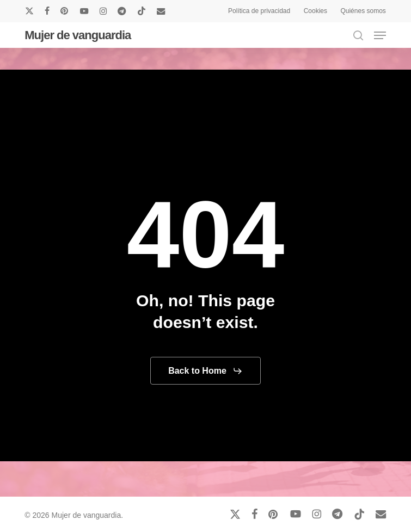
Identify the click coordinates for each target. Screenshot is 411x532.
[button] (380, 35)
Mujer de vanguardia (78, 35)
